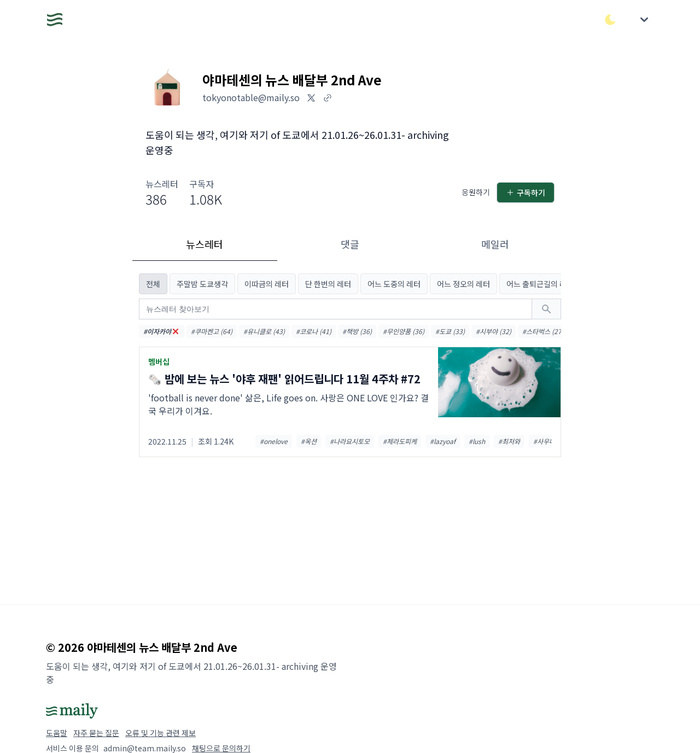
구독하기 (526, 192)
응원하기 (476, 192)
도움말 (57, 733)
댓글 (350, 244)
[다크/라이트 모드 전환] (610, 20)
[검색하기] (546, 309)
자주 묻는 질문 (96, 733)
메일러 (495, 244)
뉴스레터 (205, 244)
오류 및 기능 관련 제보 (161, 733)
